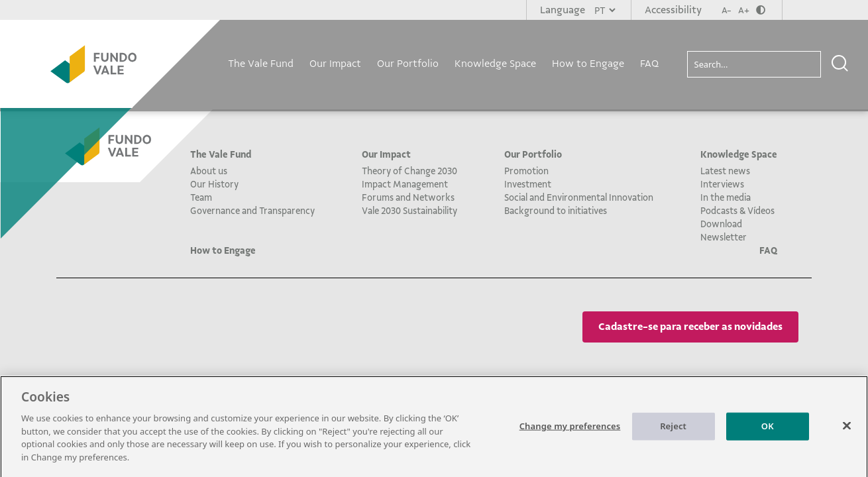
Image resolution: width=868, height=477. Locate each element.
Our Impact (335, 64)
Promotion (526, 171)
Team (201, 197)
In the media (726, 197)
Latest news (725, 171)
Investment (528, 184)
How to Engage (588, 64)
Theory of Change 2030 (409, 171)
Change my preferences (570, 429)
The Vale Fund (261, 64)
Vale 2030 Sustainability (409, 211)
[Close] (847, 429)
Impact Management (405, 184)
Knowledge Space (495, 64)
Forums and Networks (408, 197)
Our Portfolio (408, 64)
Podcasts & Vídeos (737, 211)
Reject (673, 429)
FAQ (649, 64)
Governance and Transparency (252, 211)
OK (768, 429)
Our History (214, 184)
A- (727, 10)
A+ (744, 10)
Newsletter (724, 237)
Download (721, 224)
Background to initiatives (556, 211)
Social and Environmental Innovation (579, 197)
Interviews (722, 184)
